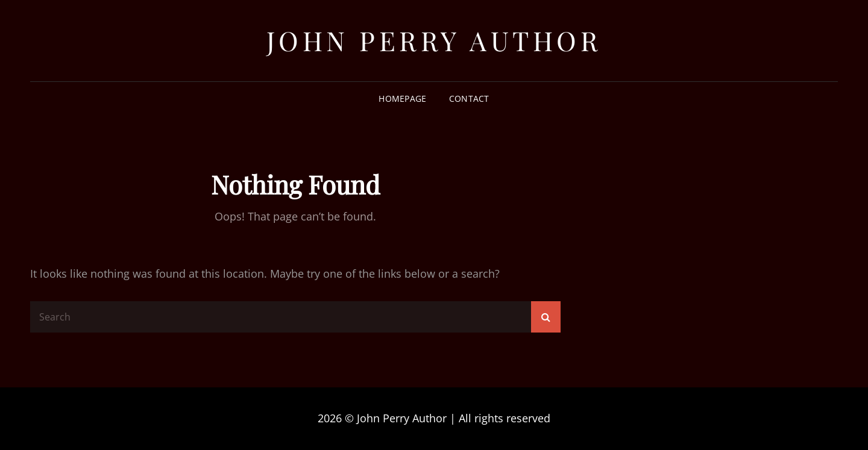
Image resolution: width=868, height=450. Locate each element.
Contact (469, 98)
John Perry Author (434, 40)
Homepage (402, 98)
